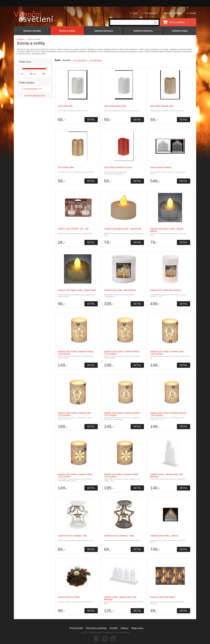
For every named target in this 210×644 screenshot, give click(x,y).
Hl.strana (21, 39)
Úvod (135, 13)
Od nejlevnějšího (80, 60)
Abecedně (67, 60)
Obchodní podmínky (173, 13)
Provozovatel (151, 13)
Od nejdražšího (96, 60)
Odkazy (125, 628)
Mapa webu (137, 628)
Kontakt (193, 13)
